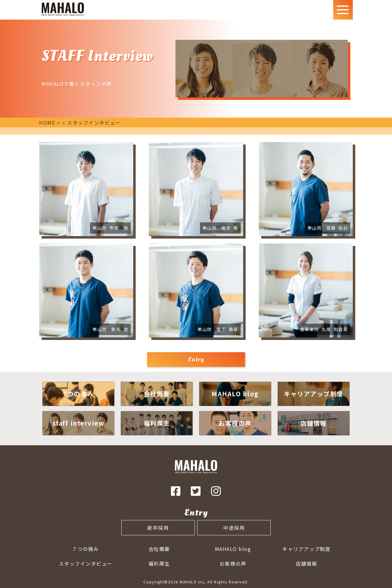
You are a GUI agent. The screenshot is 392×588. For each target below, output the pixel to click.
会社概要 (159, 549)
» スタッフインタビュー (92, 123)
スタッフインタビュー (86, 563)
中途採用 (234, 528)
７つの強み (85, 549)
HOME (47, 123)
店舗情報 (307, 563)
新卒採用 (158, 528)
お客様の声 (233, 563)
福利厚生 (159, 563)
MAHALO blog (233, 549)
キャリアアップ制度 (307, 549)
